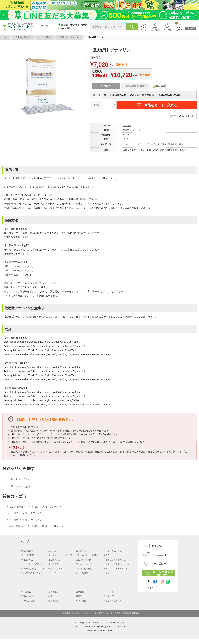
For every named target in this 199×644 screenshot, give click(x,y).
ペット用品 (45, 37)
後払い (182, 144)
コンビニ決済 (149, 144)
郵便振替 (172, 144)
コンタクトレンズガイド (32, 564)
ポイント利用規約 (84, 569)
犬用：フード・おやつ (20, 486)
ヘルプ (144, 30)
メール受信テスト (161, 564)
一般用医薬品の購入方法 (115, 560)
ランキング (109, 596)
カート (179, 26)
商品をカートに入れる (157, 105)
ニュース (52, 573)
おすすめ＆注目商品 (113, 601)
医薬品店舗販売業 (131, 613)
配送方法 (108, 555)
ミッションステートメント (116, 569)
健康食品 (80, 592)
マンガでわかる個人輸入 (32, 573)
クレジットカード (131, 144)
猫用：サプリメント (69, 37)
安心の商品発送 (55, 569)
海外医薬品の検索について (33, 569)
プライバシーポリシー (83, 613)
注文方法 (52, 551)
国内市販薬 (53, 592)
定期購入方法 (54, 560)
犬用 (24, 513)
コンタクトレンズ (112, 592)
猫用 (24, 520)
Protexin (127, 125)
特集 (50, 596)
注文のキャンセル (84, 560)
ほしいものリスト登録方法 (88, 555)
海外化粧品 (53, 601)
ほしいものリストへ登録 (185, 116)
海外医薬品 (26, 592)
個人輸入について (84, 564)
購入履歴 (155, 30)
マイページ (167, 30)
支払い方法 (81, 551)
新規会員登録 (27, 551)
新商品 (79, 596)
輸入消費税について (57, 564)
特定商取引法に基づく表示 (108, 613)
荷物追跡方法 (27, 560)
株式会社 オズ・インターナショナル (109, 623)
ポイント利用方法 (29, 555)
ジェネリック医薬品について (117, 564)
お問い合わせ (159, 546)
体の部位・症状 (28, 601)
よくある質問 (82, 573)
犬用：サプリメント (19, 479)
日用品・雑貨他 (23, 37)
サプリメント (38, 513)
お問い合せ (109, 573)
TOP (4, 37)
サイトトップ (150, 588)
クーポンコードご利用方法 (60, 555)
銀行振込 (162, 144)
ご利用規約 (66, 613)
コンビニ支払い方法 (113, 551)
